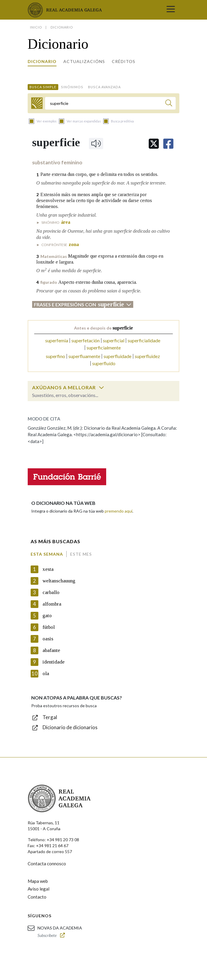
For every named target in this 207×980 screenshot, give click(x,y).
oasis (48, 639)
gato (47, 616)
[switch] (101, 387)
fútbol (49, 627)
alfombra (52, 604)
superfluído (104, 363)
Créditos (124, 61)
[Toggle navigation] (171, 10)
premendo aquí (119, 511)
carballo (51, 592)
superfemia (57, 340)
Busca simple (43, 87)
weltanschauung (59, 581)
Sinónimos (72, 87)
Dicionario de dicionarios (70, 727)
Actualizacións (84, 61)
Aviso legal (39, 889)
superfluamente (84, 356)
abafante (51, 650)
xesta (48, 569)
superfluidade (117, 356)
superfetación (86, 340)
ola (46, 673)
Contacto (37, 897)
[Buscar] (169, 104)
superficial (114, 340)
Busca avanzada (104, 87)
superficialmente (104, 348)
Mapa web (38, 881)
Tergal (50, 717)
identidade (54, 662)
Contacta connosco (47, 864)
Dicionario (42, 61)
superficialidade (144, 340)
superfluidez (147, 356)
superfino (55, 356)
